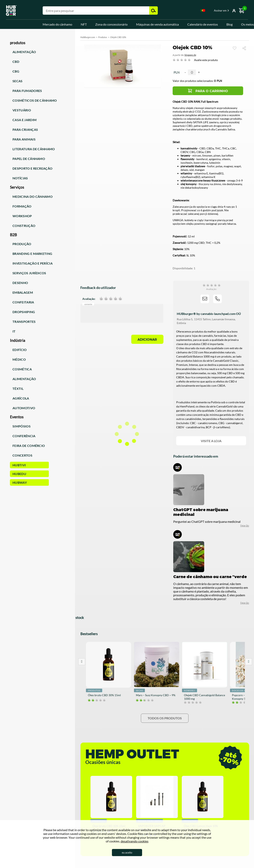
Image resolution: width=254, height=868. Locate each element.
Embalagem (23, 292)
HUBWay (20, 482)
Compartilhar (246, 48)
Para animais (24, 139)
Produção (22, 244)
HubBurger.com (88, 37)
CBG (16, 71)
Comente (88, 304)
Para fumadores (27, 91)
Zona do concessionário (111, 24)
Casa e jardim (25, 120)
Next (249, 662)
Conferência (24, 436)
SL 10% (191, 255)
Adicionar (147, 340)
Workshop (22, 216)
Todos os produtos (165, 718)
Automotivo (24, 408)
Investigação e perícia (33, 263)
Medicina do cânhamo (33, 196)
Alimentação (24, 52)
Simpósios (22, 426)
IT (14, 331)
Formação (22, 206)
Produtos (103, 37)
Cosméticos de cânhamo (35, 100)
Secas (18, 81)
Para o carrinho (212, 91)
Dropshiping (24, 312)
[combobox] (203, 11)
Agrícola (21, 398)
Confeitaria (23, 302)
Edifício (20, 350)
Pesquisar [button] (153, 11)
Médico (19, 359)
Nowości (190, 690)
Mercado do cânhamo (57, 24)
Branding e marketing (32, 254)
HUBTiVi (19, 465)
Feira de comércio (29, 446)
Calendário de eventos (203, 24)
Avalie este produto (206, 60)
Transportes (24, 322)
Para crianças (25, 130)
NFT (84, 24)
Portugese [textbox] (203, 10)
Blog (229, 24)
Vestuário (22, 110)
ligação (245, 603)
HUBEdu (19, 474)
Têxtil (18, 389)
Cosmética (22, 369)
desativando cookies (135, 841)
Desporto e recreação (32, 168)
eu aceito (127, 853)
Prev (82, 662)
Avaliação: (89, 299)
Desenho (20, 283)
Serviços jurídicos (29, 273)
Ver (235, 48)
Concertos (22, 455)
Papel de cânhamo (29, 159)
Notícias (20, 178)
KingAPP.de (190, 55)
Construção (24, 226)
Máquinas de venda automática (157, 24)
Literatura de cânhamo (34, 149)
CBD (16, 62)
